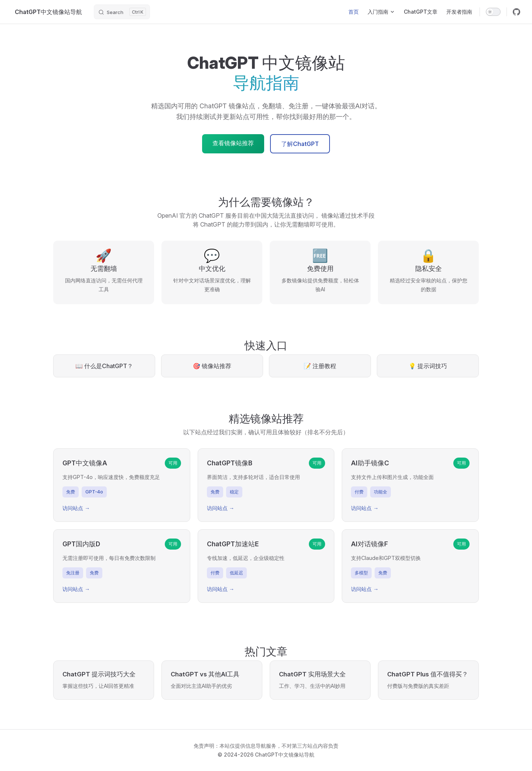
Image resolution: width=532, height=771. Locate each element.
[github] (516, 12)
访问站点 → (76, 508)
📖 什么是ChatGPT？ (104, 366)
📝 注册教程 (320, 366)
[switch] (493, 12)
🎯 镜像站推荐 (212, 366)
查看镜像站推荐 (233, 143)
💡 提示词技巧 (428, 366)
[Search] (122, 12)
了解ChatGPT (300, 144)
